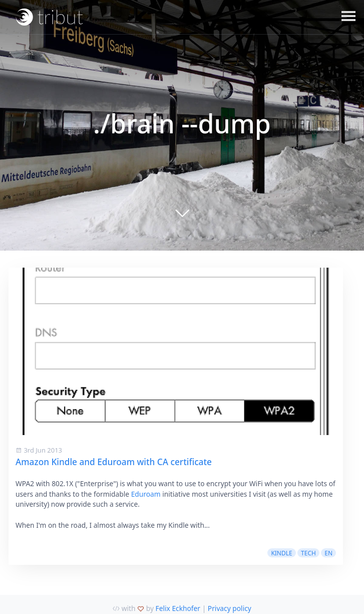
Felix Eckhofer (178, 608)
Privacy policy (230, 608)
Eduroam (146, 494)
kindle (281, 553)
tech (308, 553)
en (328, 553)
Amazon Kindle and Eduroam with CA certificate (114, 462)
